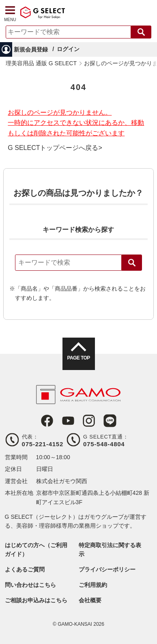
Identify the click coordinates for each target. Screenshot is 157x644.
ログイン (68, 49)
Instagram (89, 421)
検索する (141, 32)
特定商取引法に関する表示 (110, 550)
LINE (110, 421)
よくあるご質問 (25, 569)
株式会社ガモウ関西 (62, 481)
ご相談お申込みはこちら (36, 600)
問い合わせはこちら (30, 585)
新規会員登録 (31, 49)
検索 (132, 263)
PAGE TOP (78, 358)
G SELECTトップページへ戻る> (55, 148)
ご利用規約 (93, 585)
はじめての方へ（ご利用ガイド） (36, 550)
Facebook (47, 421)
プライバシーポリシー (107, 569)
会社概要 (90, 600)
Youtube (68, 421)
